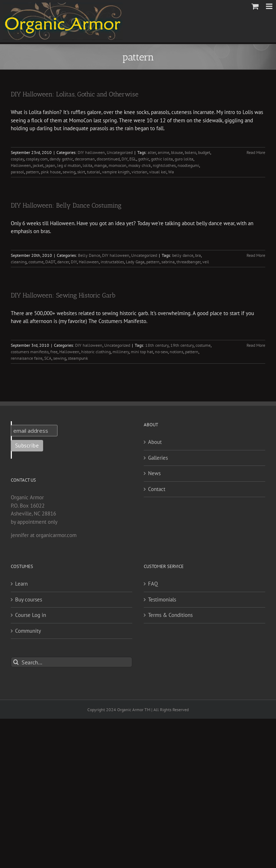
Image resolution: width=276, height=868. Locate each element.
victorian (139, 172)
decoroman (85, 159)
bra (198, 255)
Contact (157, 489)
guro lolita (184, 159)
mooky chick (140, 165)
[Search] (16, 662)
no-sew (161, 352)
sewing (69, 172)
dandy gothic (61, 159)
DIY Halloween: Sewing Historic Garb (63, 295)
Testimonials (162, 599)
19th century (182, 345)
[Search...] (72, 662)
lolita (88, 165)
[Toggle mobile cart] (255, 6)
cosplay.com (37, 159)
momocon (118, 165)
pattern (33, 172)
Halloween (21, 165)
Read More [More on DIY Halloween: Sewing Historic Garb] (256, 345)
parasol (17, 172)
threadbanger (188, 262)
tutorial (94, 172)
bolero (190, 152)
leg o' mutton (69, 165)
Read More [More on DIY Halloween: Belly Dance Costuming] (256, 255)
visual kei (158, 172)
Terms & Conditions (170, 615)
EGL (133, 159)
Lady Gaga (135, 262)
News (154, 473)
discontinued (108, 159)
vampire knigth (116, 172)
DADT (50, 262)
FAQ (153, 584)
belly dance (183, 255)
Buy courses (29, 599)
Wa (171, 172)
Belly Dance (89, 255)
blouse (177, 152)
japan (50, 165)
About (155, 442)
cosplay (17, 159)
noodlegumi (188, 165)
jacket (38, 165)
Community (28, 631)
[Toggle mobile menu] (270, 6)
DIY (125, 159)
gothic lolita (162, 159)
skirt (81, 172)
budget (204, 152)
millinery (121, 352)
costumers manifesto (30, 352)
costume (36, 262)
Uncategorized (120, 152)
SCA (48, 358)
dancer (63, 262)
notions (176, 352)
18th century (157, 345)
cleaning (19, 262)
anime (164, 152)
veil (206, 262)
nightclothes (164, 165)
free (54, 352)
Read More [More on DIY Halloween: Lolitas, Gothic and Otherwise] (256, 152)
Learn (21, 584)
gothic (144, 159)
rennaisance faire (27, 358)
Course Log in (31, 615)
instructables (112, 262)
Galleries (158, 458)
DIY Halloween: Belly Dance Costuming (66, 205)
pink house (51, 172)
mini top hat (142, 352)
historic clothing (96, 352)
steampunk (78, 358)
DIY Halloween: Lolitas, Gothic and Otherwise (75, 94)
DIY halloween (91, 152)
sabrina (168, 262)
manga (100, 165)
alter (152, 152)
